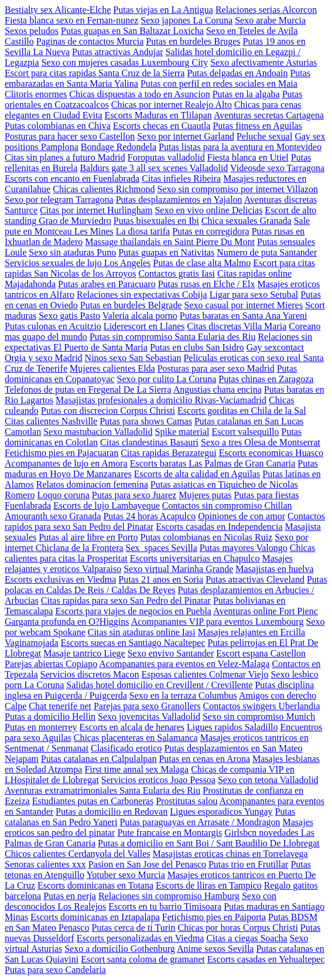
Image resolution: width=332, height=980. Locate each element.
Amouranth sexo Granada (53, 516)
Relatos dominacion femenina (92, 484)
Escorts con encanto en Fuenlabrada (72, 178)
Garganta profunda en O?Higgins (67, 622)
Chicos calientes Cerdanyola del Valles (78, 854)
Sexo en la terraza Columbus (183, 695)
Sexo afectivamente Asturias (263, 62)
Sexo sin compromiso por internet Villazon (237, 189)
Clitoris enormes (36, 94)
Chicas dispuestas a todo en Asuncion (139, 94)
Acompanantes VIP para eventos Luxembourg (218, 622)
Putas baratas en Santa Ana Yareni (244, 316)
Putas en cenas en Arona (204, 759)
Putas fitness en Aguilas (257, 126)
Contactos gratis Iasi (177, 273)
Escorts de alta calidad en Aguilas (197, 474)
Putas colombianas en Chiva (58, 126)
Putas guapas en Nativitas (166, 252)
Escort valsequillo (245, 432)
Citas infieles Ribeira (181, 178)
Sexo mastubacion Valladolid (98, 432)
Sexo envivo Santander (171, 653)
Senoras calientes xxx (45, 864)
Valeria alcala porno (140, 316)
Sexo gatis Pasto (69, 316)
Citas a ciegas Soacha (247, 938)
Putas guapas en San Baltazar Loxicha (132, 31)
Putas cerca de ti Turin (133, 928)
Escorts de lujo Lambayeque (107, 506)
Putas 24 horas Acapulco (149, 516)
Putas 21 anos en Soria (161, 579)
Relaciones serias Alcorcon (266, 10)
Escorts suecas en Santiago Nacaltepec (133, 643)
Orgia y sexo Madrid (44, 358)
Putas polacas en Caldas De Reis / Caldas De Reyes (166, 585)
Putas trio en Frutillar (248, 864)
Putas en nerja (70, 896)
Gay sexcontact (275, 347)
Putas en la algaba (246, 94)
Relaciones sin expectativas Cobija (142, 295)
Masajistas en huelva (274, 569)
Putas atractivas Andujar (118, 52)
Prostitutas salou (186, 801)
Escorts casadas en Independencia (219, 527)
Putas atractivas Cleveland (255, 579)
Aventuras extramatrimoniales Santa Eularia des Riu (102, 790)
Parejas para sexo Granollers (147, 706)
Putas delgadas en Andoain (237, 73)
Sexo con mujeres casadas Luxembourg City (125, 62)
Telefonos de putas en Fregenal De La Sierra (88, 389)
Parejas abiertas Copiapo (51, 664)
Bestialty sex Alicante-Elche (58, 10)
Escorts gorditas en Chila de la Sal (242, 411)
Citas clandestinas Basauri (149, 442)
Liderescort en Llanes (144, 326)
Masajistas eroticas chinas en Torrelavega (230, 854)
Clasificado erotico (126, 748)
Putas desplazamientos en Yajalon (179, 200)
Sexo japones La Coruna (186, 20)
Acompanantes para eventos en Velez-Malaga (184, 664)
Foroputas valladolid (166, 157)
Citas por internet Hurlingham (96, 210)
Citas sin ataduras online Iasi (142, 632)
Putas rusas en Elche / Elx (207, 284)
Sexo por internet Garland (186, 136)
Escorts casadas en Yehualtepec (266, 959)
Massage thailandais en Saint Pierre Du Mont (170, 242)
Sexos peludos (32, 31)
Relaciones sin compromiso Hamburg (169, 896)
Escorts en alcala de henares (132, 727)
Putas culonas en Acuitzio (53, 326)
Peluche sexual (265, 136)
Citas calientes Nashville (51, 421)
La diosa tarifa (143, 231)
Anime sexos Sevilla (215, 949)
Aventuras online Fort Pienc (266, 611)
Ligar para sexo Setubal (254, 295)
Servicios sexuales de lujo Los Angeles (78, 263)
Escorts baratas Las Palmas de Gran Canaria (213, 463)
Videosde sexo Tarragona (277, 168)
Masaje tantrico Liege (84, 653)
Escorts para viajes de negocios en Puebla (133, 611)
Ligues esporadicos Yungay (221, 811)
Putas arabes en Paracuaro (107, 284)
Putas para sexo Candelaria (55, 970)
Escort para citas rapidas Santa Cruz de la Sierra (95, 73)
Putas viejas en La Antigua (163, 10)
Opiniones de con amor (242, 516)
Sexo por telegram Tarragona (59, 200)
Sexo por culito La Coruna (167, 379)
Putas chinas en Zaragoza (266, 379)
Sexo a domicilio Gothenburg (120, 949)
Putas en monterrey (41, 727)
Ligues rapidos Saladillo (232, 727)
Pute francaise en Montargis (170, 833)
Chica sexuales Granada (247, 221)
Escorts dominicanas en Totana (95, 885)
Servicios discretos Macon (90, 674)
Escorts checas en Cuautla (162, 126)
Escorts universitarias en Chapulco (195, 558)
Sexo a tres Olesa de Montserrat (261, 442)
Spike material (182, 432)
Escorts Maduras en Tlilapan (158, 115)
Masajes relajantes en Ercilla (251, 632)
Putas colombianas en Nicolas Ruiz (207, 537)
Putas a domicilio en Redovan (112, 811)
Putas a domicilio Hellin (50, 717)
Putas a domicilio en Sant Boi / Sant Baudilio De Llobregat (209, 843)
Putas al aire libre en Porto (88, 537)
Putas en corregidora (211, 231)
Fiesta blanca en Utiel (248, 157)
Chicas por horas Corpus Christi (238, 928)
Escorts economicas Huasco (271, 453)
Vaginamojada (32, 643)
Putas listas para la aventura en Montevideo (240, 147)
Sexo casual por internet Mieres (244, 305)
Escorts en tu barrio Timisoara (165, 906)
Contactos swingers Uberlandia (262, 706)
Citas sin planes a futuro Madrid (65, 157)
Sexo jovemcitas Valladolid (149, 717)
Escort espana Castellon (261, 653)
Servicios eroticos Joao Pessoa (158, 780)
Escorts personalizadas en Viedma (141, 938)
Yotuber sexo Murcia (125, 875)
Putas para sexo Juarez (134, 495)
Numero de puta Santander (267, 252)
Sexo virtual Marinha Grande (178, 569)
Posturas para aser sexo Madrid (216, 368)
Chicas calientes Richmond (104, 189)
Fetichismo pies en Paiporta (214, 917)
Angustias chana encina (218, 389)
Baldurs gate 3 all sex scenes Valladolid (154, 168)
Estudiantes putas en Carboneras (93, 801)
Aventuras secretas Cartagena (269, 115)
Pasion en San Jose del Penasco (147, 864)
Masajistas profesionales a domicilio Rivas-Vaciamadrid (161, 400)
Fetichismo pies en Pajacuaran (61, 453)
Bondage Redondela (119, 147)
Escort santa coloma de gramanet (143, 959)
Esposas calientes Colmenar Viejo (205, 674)
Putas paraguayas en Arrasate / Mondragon (200, 822)
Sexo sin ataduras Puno (72, 252)
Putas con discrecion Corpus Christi (108, 411)
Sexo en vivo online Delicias (208, 210)
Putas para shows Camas (146, 421)
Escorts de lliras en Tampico (209, 885)
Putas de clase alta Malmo (202, 263)
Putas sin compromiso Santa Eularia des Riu (173, 337)
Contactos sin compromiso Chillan (227, 506)
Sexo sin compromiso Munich (259, 717)
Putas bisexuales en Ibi (156, 221)
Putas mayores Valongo (244, 548)
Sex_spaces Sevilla (162, 548)
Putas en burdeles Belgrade (131, 305)
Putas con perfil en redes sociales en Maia (219, 84)
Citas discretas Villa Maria (237, 326)
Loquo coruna (64, 495)
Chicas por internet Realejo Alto (172, 105)
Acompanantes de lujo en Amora (66, 463)
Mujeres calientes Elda (112, 368)
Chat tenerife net (60, 706)
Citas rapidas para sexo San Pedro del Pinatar (126, 600)
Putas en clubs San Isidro (197, 347)
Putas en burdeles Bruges (193, 41)
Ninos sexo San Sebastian (133, 358)
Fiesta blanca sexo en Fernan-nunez (71, 20)
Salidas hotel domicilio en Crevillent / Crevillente (159, 685)
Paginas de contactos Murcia (90, 41)
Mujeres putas (205, 495)
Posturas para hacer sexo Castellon (70, 136)
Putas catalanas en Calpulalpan (99, 759)
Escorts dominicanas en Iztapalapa (95, 917)
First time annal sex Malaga (136, 769)
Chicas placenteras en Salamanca (136, 738)
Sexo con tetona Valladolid (268, 780)
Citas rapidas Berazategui (169, 453)
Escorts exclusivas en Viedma (60, 579)
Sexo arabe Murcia (270, 20)
